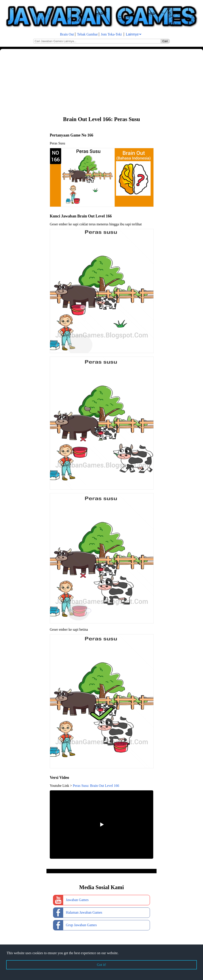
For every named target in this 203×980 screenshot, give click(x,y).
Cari (165, 41)
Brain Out (67, 34)
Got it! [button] (101, 965)
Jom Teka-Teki (111, 34)
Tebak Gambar (87, 34)
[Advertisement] (101, 82)
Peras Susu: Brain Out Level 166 (96, 786)
